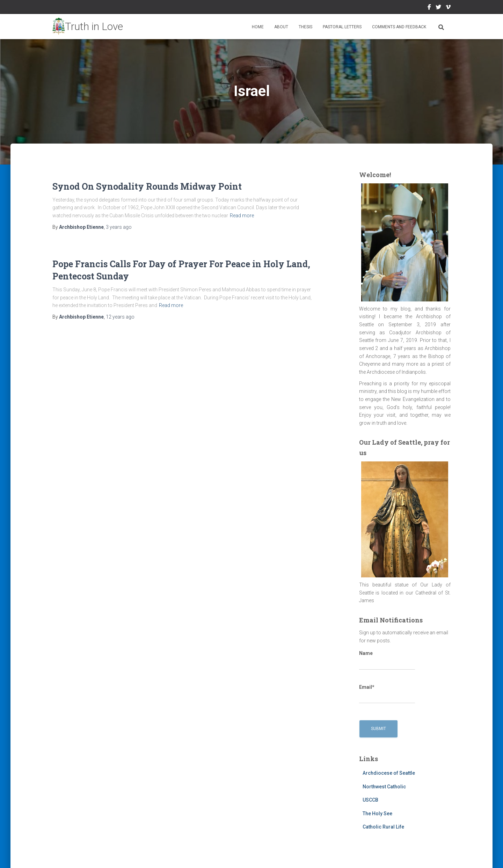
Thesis (305, 27)
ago (119, 227)
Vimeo (448, 8)
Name (387, 660)
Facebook (429, 8)
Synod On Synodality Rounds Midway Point (147, 186)
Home (258, 27)
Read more (242, 216)
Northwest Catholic (384, 787)
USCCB (370, 800)
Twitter (438, 8)
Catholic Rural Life (383, 827)
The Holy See (377, 814)
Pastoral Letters (342, 27)
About (281, 27)
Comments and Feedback (399, 27)
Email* (387, 694)
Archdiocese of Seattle (389, 773)
